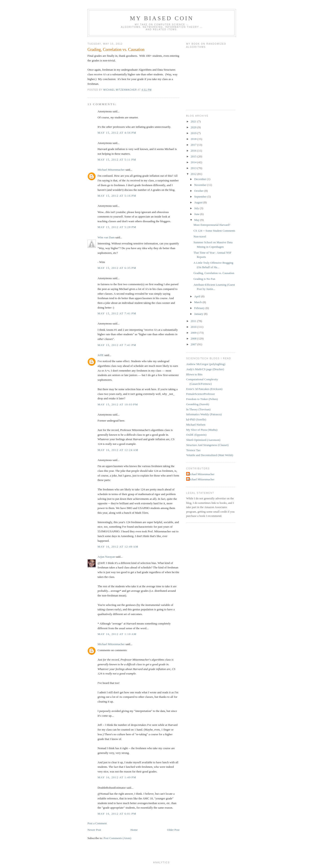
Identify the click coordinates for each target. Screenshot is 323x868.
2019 (194, 133)
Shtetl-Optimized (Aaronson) (203, 440)
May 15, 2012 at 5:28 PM (117, 227)
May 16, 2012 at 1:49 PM (117, 777)
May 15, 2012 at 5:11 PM (117, 160)
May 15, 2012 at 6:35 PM (117, 268)
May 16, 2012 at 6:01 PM (117, 814)
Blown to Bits (194, 374)
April (198, 296)
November (201, 185)
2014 (194, 162)
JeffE (101, 355)
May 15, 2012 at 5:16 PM (117, 196)
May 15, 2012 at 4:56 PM (117, 133)
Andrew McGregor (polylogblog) (206, 364)
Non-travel (200, 236)
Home (134, 830)
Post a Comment (97, 823)
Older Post (173, 830)
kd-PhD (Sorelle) (196, 419)
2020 (194, 127)
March (198, 302)
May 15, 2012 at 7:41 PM (117, 313)
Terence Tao (193, 450)
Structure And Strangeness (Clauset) (207, 445)
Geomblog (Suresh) (198, 404)
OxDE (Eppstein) (196, 435)
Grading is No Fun (204, 279)
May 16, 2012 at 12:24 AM (118, 450)
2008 (194, 338)
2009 (194, 333)
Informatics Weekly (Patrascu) (204, 414)
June (197, 214)
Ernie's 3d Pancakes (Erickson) (204, 389)
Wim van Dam (106, 237)
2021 (194, 121)
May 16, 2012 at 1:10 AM (117, 634)
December (201, 179)
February (200, 308)
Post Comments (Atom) (118, 838)
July (197, 208)
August (199, 202)
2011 (194, 321)
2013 (194, 168)
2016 (194, 151)
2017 (194, 145)
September (201, 197)
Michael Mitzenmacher (111, 170)
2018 (194, 139)
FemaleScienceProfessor (201, 394)
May (197, 220)
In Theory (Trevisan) (198, 409)
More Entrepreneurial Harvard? (212, 225)
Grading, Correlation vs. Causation (214, 273)
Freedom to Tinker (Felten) (202, 399)
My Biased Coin (162, 18)
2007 (194, 344)
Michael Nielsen (196, 425)
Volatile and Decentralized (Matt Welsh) (210, 455)
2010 (194, 327)
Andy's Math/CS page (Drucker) (205, 369)
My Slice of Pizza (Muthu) (202, 430)
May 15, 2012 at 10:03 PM (118, 404)
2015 (194, 156)
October (199, 191)
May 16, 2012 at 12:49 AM (118, 547)
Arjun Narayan (106, 557)
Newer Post (94, 830)
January (199, 314)
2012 (194, 174)
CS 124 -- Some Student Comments (214, 231)
